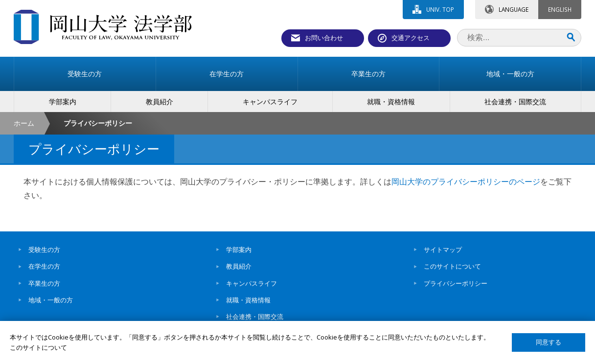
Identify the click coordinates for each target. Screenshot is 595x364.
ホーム (24, 123)
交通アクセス (411, 38)
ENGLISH (560, 9)
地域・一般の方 (51, 300)
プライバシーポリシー (456, 283)
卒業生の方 (44, 283)
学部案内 (239, 250)
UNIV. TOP (440, 9)
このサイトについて (452, 266)
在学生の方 (44, 266)
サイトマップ (443, 250)
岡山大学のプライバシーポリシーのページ (466, 182)
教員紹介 (239, 266)
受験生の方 (44, 250)
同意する (549, 342)
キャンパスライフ (252, 283)
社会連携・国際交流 (255, 317)
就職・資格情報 (248, 300)
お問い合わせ (324, 38)
